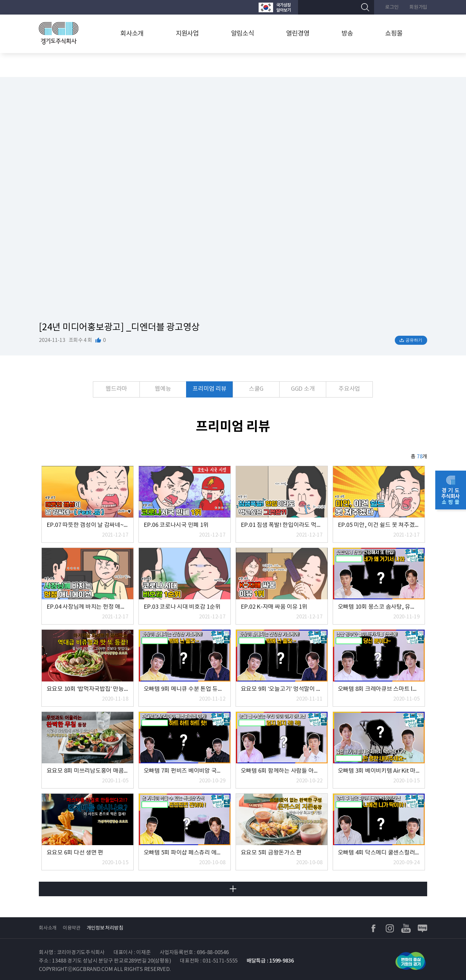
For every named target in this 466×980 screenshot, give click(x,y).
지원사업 (187, 34)
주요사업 (349, 389)
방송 (347, 34)
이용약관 (72, 928)
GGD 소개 (303, 389)
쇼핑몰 (394, 34)
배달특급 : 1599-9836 (270, 961)
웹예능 (163, 389)
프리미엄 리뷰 (209, 389)
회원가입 (418, 7)
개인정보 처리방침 (105, 928)
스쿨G (256, 389)
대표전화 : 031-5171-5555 (209, 961)
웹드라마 (116, 389)
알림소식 (243, 34)
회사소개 (132, 34)
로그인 (392, 7)
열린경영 (298, 34)
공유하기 (414, 340)
